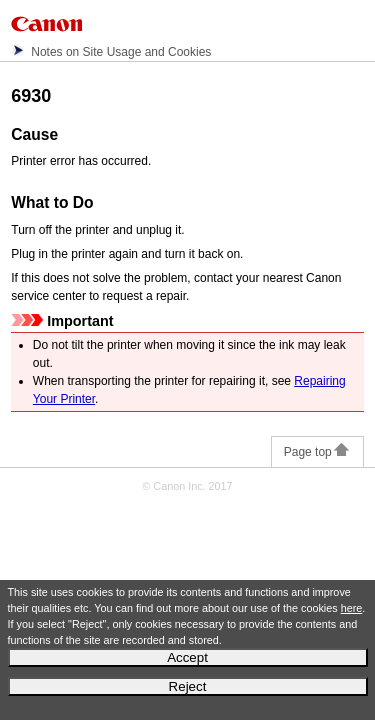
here (352, 608)
